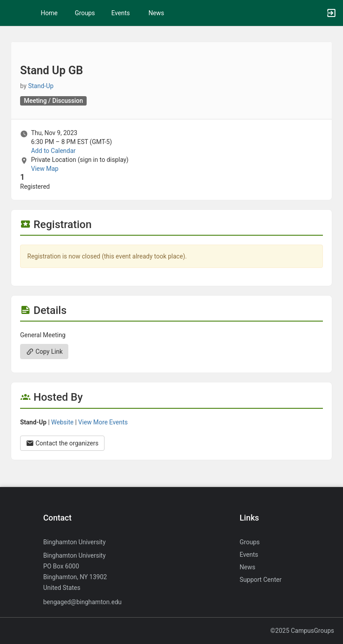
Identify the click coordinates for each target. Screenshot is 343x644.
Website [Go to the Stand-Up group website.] (63, 422)
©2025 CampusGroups (302, 631)
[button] (11, 13)
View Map (44, 169)
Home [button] (49, 13)
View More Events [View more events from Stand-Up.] (103, 422)
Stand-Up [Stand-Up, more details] (41, 86)
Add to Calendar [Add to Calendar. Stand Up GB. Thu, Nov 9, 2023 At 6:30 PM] (53, 151)
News (156, 13)
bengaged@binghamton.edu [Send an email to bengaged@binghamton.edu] (83, 602)
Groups (85, 13)
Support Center (261, 580)
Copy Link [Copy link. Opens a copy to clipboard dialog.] (44, 352)
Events (120, 13)
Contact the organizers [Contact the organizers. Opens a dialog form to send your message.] (62, 443)
